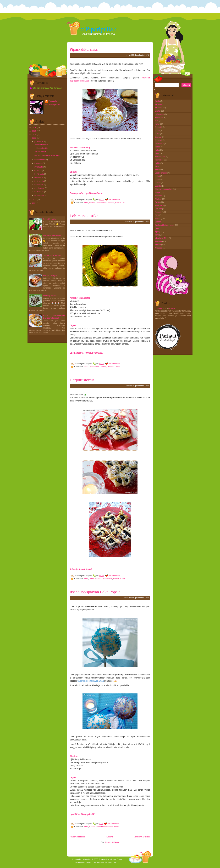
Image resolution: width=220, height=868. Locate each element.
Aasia (158, 101)
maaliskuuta (39, 188)
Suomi (122, 579)
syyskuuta (39, 167)
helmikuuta (39, 192)
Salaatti (158, 222)
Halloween (160, 114)
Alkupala (159, 104)
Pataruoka (160, 205)
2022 (34, 200)
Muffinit (158, 199)
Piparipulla (53, 101)
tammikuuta (39, 195)
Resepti (111, 203)
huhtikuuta (39, 185)
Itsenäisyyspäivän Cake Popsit (47, 155)
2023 (34, 138)
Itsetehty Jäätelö (50, 296)
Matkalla (159, 196)
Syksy (158, 232)
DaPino (116, 862)
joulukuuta (39, 141)
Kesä (157, 166)
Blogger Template (97, 862)
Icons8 (172, 308)
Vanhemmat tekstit (142, 837)
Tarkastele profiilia (53, 105)
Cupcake (158, 308)
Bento (158, 111)
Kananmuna (94, 367)
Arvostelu (159, 108)
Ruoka (118, 203)
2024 (34, 135)
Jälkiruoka (160, 143)
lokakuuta (38, 163)
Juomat (158, 137)
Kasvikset (159, 160)
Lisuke (158, 183)
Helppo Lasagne (50, 275)
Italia (157, 124)
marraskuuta (40, 160)
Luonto (158, 186)
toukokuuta (39, 181)
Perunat (103, 367)
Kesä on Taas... (50, 219)
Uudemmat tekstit (78, 837)
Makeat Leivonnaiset (98, 203)
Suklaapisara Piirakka (52, 255)
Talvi (124, 203)
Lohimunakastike (41, 148)
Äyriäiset (159, 248)
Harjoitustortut (40, 152)
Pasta (158, 202)
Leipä (158, 176)
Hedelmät (159, 117)
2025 (34, 131)
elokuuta (38, 170)
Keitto (158, 163)
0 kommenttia (114, 199)
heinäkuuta (39, 174)
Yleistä (158, 245)
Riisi (157, 215)
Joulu (86, 203)
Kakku (92, 827)
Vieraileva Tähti (162, 238)
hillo (157, 121)
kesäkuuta (39, 177)
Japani (158, 127)
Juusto (158, 140)
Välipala (159, 241)
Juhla (92, 579)
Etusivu (110, 837)
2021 (34, 203)
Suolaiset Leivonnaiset (165, 225)
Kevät (158, 170)
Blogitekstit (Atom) (112, 842)
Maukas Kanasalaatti (52, 235)
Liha (157, 179)
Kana (158, 153)
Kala (86, 367)
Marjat (158, 192)
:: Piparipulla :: (99, 29)
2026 (34, 128)
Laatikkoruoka (161, 173)
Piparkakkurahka (41, 145)
